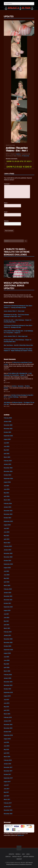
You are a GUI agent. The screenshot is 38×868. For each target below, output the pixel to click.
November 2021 (8, 600)
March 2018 (7, 757)
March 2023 (7, 543)
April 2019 (7, 710)
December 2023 (8, 511)
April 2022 (7, 582)
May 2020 (6, 664)
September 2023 (8, 521)
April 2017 (7, 796)
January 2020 (8, 678)
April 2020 (7, 668)
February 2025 (8, 461)
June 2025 (7, 446)
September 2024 (8, 479)
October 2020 (7, 646)
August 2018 (7, 739)
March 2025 (7, 457)
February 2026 (8, 418)
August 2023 (7, 525)
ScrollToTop (19, 848)
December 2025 (8, 425)
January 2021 (7, 635)
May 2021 (6, 621)
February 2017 (8, 803)
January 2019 (7, 721)
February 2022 (8, 589)
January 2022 (8, 593)
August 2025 (7, 439)
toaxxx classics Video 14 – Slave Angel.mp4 (16, 336)
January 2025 (8, 464)
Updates (18, 154)
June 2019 (7, 703)
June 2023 (7, 532)
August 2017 (7, 782)
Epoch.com (21, 835)
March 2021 (7, 628)
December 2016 (8, 810)
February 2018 (8, 760)
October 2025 (7, 432)
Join (23, 854)
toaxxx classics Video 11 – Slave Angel (14, 311)
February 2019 (8, 717)
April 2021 (7, 625)
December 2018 (8, 725)
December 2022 (8, 553)
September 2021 (8, 607)
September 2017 (8, 778)
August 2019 (7, 696)
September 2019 (8, 692)
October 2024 (8, 475)
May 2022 (6, 578)
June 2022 (7, 575)
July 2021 (6, 614)
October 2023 (7, 518)
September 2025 (8, 436)
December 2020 (8, 639)
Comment (7, 184)
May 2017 (6, 792)
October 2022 (7, 561)
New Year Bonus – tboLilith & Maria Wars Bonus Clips (18, 345)
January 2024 (8, 507)
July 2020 (6, 657)
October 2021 (7, 603)
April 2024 (7, 496)
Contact (8, 857)
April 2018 (7, 753)
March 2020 (7, 671)
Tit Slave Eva (25, 156)
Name (6, 203)
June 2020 (7, 660)
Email (6, 212)
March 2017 (7, 799)
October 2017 (7, 774)
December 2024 (8, 468)
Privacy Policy (17, 857)
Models (18, 854)
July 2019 (6, 700)
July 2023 (6, 528)
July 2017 (6, 785)
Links (28, 854)
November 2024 (8, 471)
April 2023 (7, 539)
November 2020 (8, 643)
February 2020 (8, 675)
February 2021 (8, 632)
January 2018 (7, 764)
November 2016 (8, 814)
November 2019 (8, 685)
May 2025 (6, 450)
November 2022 (8, 557)
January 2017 (7, 807)
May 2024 (6, 493)
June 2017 (7, 789)
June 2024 (7, 489)
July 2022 (6, 571)
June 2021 (7, 618)
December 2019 (8, 682)
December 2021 (8, 596)
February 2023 (8, 546)
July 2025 (6, 443)
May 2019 (6, 707)
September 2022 (8, 564)
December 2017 (8, 767)
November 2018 (8, 728)
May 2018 (6, 750)
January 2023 (7, 550)
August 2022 (7, 568)
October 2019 (7, 689)
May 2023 (6, 536)
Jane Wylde (7, 402)
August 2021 (7, 610)
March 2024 (7, 500)
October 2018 (7, 732)
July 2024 (6, 486)
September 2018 (8, 735)
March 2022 (7, 586)
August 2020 (7, 653)
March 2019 (7, 714)
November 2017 (8, 771)
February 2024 (8, 504)
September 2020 (8, 650)
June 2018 (7, 746)
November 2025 (8, 429)
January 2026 (8, 422)
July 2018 (6, 742)
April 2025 (7, 454)
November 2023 (8, 514)
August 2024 (7, 482)
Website (6, 221)
